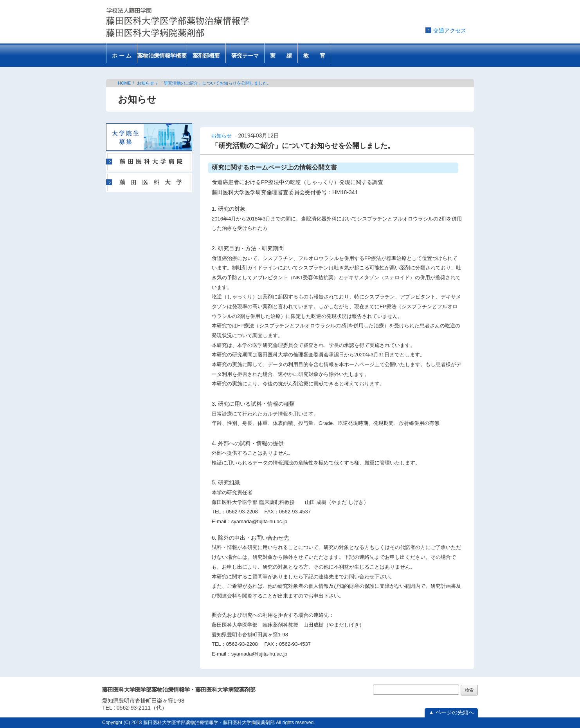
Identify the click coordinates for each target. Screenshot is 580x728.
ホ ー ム (122, 56)
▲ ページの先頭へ (451, 712)
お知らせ (146, 83)
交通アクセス (450, 31)
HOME (124, 83)
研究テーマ (245, 56)
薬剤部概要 (206, 56)
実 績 (281, 56)
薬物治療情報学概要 (162, 56)
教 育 (314, 56)
